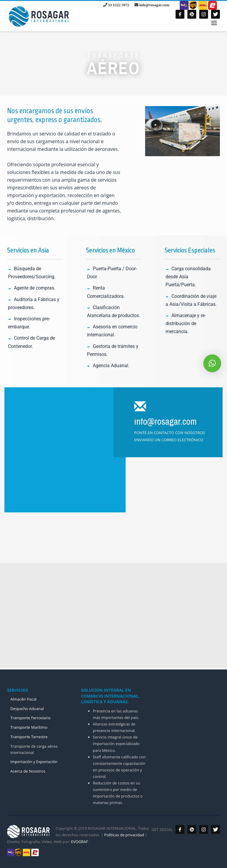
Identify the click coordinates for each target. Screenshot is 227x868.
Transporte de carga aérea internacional (34, 749)
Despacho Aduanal (27, 709)
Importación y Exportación (34, 762)
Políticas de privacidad (124, 835)
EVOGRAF (80, 842)
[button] (212, 363)
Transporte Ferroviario (30, 718)
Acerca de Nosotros (28, 771)
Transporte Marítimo (29, 727)
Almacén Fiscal (23, 699)
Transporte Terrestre (29, 737)
